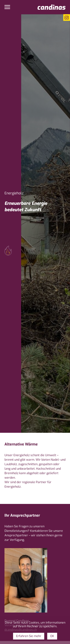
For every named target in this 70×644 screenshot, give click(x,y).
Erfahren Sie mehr (29, 636)
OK (52, 636)
